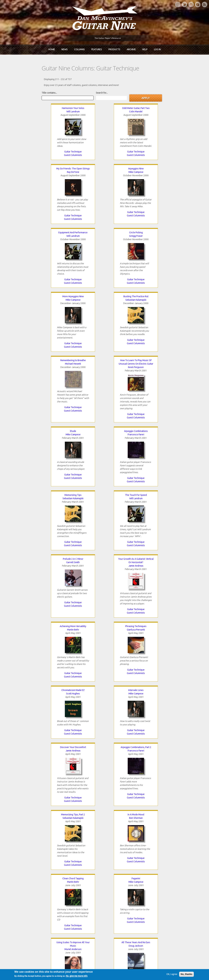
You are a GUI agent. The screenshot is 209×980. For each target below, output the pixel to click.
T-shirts (159, 895)
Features (97, 49)
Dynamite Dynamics (128, 702)
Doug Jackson (174, 507)
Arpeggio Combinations (174, 234)
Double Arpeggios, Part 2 (58, 769)
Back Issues (161, 884)
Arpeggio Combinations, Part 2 (81, 436)
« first (18, 840)
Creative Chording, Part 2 (81, 638)
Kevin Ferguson (81, 241)
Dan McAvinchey (20, 890)
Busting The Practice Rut (174, 170)
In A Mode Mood (174, 436)
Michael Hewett (35, 237)
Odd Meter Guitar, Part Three (35, 638)
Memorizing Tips (35, 305)
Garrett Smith (128, 308)
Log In (157, 49)
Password (161, 923)
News (64, 49)
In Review (64, 884)
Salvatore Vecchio (128, 641)
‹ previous (33, 840)
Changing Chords (174, 638)
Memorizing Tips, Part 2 (128, 436)
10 (118, 840)
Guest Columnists (35, 153)
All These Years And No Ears (174, 503)
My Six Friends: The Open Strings (128, 106)
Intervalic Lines (174, 372)
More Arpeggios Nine (128, 170)
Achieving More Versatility (35, 372)
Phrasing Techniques (81, 372)
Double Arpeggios (35, 702)
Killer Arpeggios (35, 567)
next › (132, 840)
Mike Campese (174, 109)
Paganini (81, 503)
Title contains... (19, 90)
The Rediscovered (68, 890)
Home (52, 49)
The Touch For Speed (81, 305)
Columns (79, 49)
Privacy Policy (144, 972)
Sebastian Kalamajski (174, 173)
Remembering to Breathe (35, 234)
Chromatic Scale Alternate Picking (128, 638)
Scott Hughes (128, 375)
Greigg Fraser (81, 173)
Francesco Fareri (174, 237)
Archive (131, 49)
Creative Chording (174, 567)
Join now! (124, 882)
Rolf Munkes (128, 570)
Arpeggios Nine (174, 106)
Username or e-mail (165, 911)
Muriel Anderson (128, 510)
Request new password (167, 931)
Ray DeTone (128, 109)
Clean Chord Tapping (35, 503)
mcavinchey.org (19, 895)
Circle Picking (81, 170)
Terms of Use (122, 972)
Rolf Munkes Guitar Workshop (128, 567)
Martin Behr (35, 375)
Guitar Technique (35, 150)
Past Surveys (161, 890)
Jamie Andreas (174, 311)
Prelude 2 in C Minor (128, 305)
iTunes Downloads (69, 879)
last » (145, 840)
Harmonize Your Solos (35, 106)
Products (114, 49)
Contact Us (160, 879)
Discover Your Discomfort (35, 436)
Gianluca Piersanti (81, 375)
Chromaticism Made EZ (128, 372)
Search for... (72, 90)
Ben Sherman (174, 439)
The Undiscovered (69, 895)
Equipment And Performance (35, 170)
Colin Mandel (81, 109)
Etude (128, 234)
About (15, 884)
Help (145, 49)
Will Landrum (35, 109)
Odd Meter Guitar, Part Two (81, 106)
